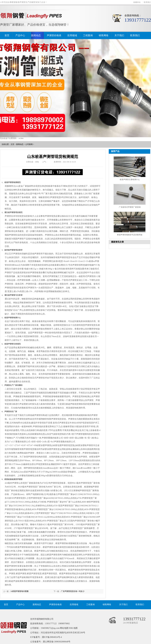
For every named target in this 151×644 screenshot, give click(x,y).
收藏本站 (137, 2)
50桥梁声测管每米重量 (19, 591)
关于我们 (119, 35)
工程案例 (88, 35)
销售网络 (104, 35)
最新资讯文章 (117, 242)
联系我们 (147, 2)
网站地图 (64, 628)
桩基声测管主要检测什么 (130, 179)
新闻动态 (36, 35)
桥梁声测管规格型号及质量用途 (130, 235)
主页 (12, 144)
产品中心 (20, 35)
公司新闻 (29, 144)
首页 (7, 35)
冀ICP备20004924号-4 (52, 637)
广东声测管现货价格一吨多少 (73, 591)
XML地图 (73, 628)
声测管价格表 (54, 35)
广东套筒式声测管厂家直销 (130, 207)
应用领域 (72, 35)
